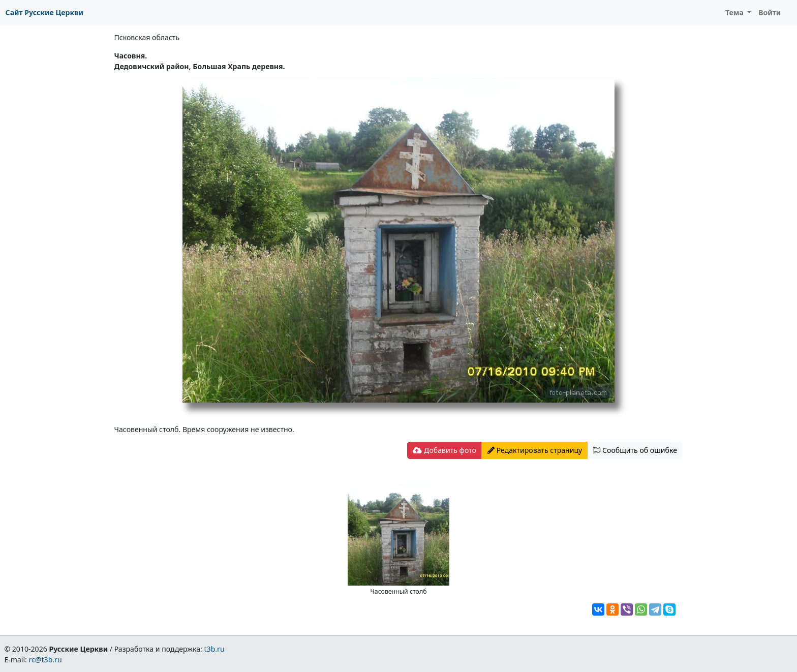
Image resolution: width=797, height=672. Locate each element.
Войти (770, 12)
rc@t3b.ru (45, 660)
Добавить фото (444, 450)
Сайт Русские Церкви (44, 12)
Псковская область (147, 37)
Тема (735, 12)
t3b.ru (214, 649)
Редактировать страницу (535, 450)
